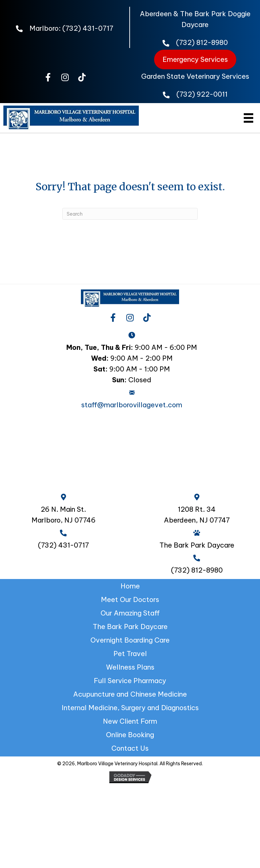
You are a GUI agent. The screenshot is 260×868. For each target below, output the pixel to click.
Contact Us (130, 748)
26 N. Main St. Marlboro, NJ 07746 (63, 515)
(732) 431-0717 (88, 28)
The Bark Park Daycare (130, 626)
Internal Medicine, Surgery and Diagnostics (130, 708)
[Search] (130, 214)
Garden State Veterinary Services (195, 76)
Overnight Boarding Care (130, 640)
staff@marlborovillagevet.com (132, 405)
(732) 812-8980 (202, 42)
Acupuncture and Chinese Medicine (130, 694)
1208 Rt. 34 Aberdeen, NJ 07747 (197, 515)
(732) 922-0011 (202, 94)
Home (130, 586)
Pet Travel (130, 654)
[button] (48, 77)
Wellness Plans (130, 667)
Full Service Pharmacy (130, 681)
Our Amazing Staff (130, 613)
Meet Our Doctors (130, 599)
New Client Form (130, 721)
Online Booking (130, 735)
